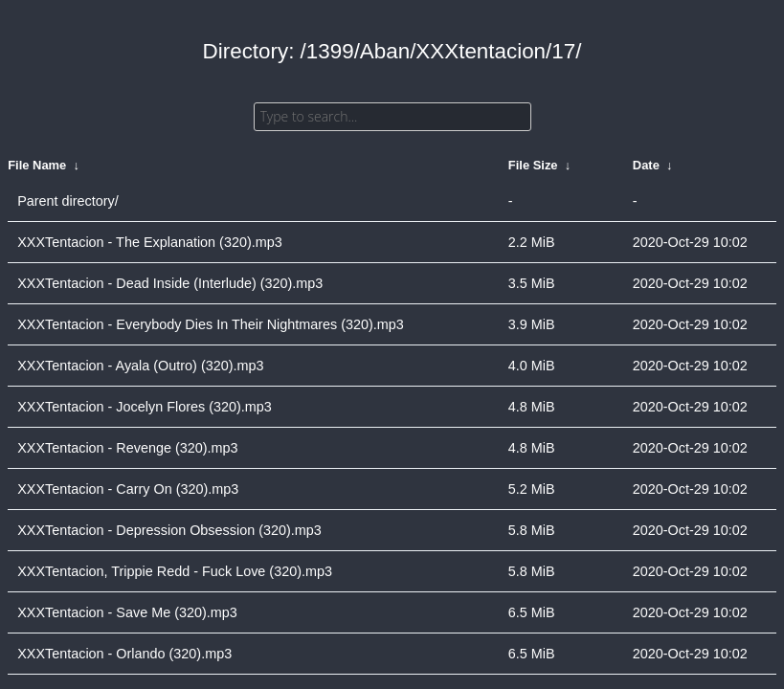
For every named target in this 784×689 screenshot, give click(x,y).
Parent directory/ (68, 201)
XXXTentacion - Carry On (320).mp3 (128, 489)
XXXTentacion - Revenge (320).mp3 (127, 448)
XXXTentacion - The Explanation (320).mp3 (150, 242)
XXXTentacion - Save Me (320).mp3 (127, 612)
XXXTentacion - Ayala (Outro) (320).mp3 (140, 366)
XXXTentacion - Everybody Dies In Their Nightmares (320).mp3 (211, 324)
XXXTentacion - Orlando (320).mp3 (124, 654)
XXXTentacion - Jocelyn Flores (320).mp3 (145, 407)
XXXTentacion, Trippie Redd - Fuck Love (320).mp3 (175, 571)
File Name (37, 165)
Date (646, 165)
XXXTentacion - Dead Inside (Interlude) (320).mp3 (170, 283)
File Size (533, 165)
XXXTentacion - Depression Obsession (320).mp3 (169, 530)
